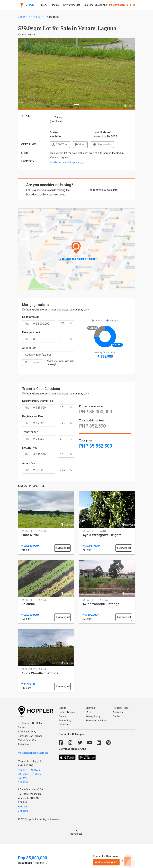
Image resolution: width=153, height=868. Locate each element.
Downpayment (31, 332)
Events (62, 716)
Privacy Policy (93, 716)
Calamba (28, 604)
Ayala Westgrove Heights (102, 535)
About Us (118, 712)
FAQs (89, 712)
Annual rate (29, 348)
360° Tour (60, 144)
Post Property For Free (122, 5)
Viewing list (62, 548)
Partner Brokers (67, 712)
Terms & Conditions (96, 721)
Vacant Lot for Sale (31, 17)
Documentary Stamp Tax (38, 401)
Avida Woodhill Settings (101, 604)
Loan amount (30, 317)
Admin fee (29, 463)
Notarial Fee (30, 448)
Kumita (62, 708)
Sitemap (90, 708)
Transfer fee (30, 432)
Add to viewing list (106, 862)
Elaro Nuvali (30, 535)
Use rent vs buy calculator (103, 190)
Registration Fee (33, 416)
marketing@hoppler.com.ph (33, 753)
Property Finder (121, 708)
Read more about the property (67, 162)
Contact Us (119, 716)
